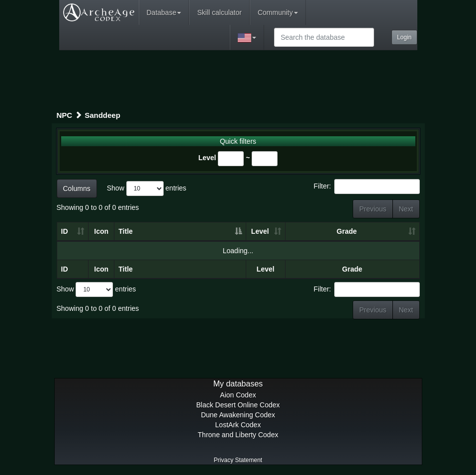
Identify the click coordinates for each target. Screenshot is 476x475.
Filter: (367, 187)
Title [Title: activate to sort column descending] (126, 231)
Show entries (147, 189)
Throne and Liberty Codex (238, 435)
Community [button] (278, 12)
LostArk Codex (238, 425)
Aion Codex (238, 395)
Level (207, 158)
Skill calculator (219, 12)
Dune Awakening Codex (238, 415)
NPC (65, 115)
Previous (373, 209)
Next (406, 209)
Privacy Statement (238, 460)
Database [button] (164, 12)
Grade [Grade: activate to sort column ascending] (347, 231)
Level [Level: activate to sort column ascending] (260, 231)
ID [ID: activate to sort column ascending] (65, 231)
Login (404, 37)
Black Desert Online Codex (238, 405)
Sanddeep (102, 115)
